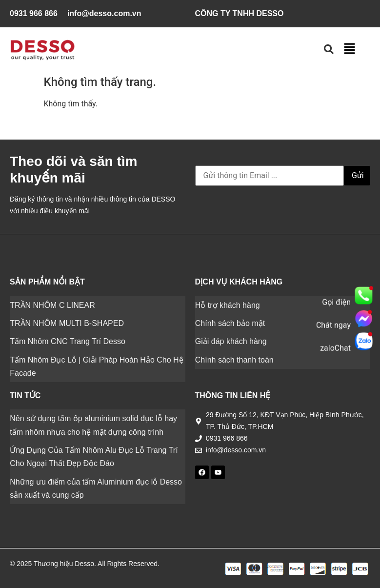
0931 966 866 (34, 13)
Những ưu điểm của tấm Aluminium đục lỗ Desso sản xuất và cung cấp (96, 487)
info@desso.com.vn (104, 13)
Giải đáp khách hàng (231, 341)
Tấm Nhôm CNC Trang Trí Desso (68, 341)
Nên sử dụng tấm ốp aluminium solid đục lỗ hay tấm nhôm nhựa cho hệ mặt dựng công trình (93, 425)
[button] (349, 49)
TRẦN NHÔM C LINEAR (52, 305)
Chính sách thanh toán (234, 359)
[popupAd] (363, 286)
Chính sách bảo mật (230, 323)
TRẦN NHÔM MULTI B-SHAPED (67, 323)
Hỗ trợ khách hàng (228, 305)
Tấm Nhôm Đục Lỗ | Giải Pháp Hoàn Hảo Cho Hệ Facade (96, 366)
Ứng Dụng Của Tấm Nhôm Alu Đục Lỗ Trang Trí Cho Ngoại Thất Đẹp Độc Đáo (94, 456)
